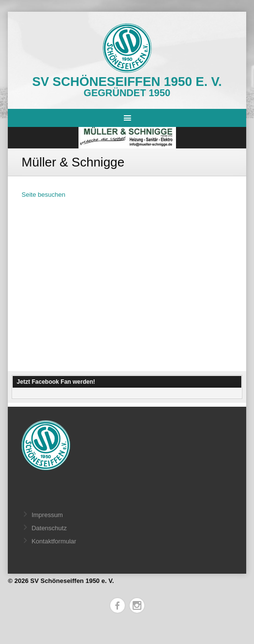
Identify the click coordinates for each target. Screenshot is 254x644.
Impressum (47, 515)
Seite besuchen (43, 195)
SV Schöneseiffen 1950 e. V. (127, 82)
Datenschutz (49, 528)
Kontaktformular (54, 541)
